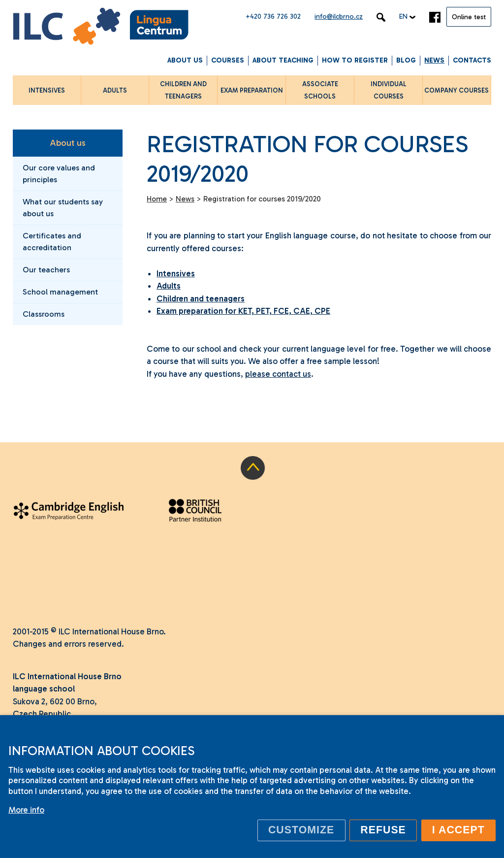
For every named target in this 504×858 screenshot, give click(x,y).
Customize (301, 830)
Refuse (383, 830)
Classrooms (44, 314)
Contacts (472, 60)
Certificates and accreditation (52, 242)
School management (60, 292)
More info (26, 810)
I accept (458, 830)
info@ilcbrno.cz (339, 16)
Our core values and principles (59, 174)
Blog (406, 60)
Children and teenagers (201, 298)
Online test (469, 17)
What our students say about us (63, 208)
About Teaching (283, 60)
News (434, 60)
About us (185, 60)
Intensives (176, 273)
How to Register (355, 60)
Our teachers (46, 270)
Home (157, 199)
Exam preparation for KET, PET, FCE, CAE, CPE (243, 311)
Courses (228, 60)
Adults (169, 286)
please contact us (278, 374)
